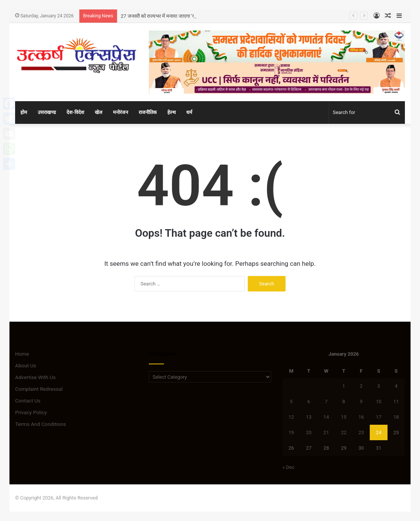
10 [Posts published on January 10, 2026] (379, 402)
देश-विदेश (75, 112)
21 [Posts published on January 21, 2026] (326, 432)
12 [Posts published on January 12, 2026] (291, 417)
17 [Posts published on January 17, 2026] (379, 417)
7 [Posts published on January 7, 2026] (326, 402)
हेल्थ (171, 112)
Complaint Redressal (39, 389)
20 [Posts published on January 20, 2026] (309, 432)
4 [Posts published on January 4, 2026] (396, 386)
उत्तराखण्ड (47, 112)
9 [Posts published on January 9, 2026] (361, 402)
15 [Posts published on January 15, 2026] (344, 417)
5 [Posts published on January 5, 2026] (291, 402)
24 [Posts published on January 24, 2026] (379, 432)
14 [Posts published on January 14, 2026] (326, 417)
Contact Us (28, 401)
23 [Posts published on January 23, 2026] (361, 432)
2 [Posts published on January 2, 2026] (361, 386)
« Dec (289, 467)
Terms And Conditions (41, 424)
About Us (26, 365)
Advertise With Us (35, 377)
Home (22, 354)
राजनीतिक (148, 112)
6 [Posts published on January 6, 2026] (309, 402)
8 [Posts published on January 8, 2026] (344, 402)
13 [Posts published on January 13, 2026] (309, 417)
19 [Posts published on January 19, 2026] (291, 432)
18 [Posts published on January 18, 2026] (396, 417)
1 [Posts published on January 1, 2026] (344, 386)
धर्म (189, 112)
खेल (99, 112)
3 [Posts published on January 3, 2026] (379, 386)
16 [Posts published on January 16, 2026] (361, 417)
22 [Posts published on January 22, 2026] (344, 432)
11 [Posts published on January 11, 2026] (396, 402)
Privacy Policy (31, 412)
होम (24, 112)
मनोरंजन (120, 112)
